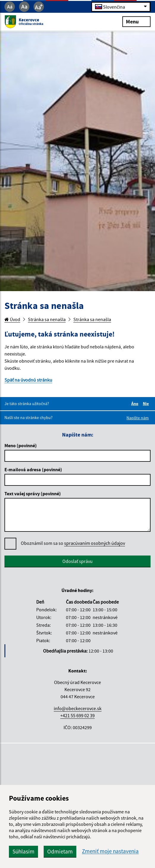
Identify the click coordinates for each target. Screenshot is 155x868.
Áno (136, 404)
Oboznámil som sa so (73, 543)
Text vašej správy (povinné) (33, 493)
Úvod (12, 319)
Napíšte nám (138, 418)
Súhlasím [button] (23, 851)
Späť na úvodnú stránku (28, 380)
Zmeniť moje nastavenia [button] (110, 851)
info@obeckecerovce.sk (78, 708)
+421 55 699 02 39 (77, 715)
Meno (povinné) (21, 445)
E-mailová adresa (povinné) (33, 469)
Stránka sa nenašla (47, 319)
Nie (147, 404)
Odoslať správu (77, 561)
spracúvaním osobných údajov (95, 543)
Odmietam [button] (60, 851)
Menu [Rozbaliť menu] (136, 21)
